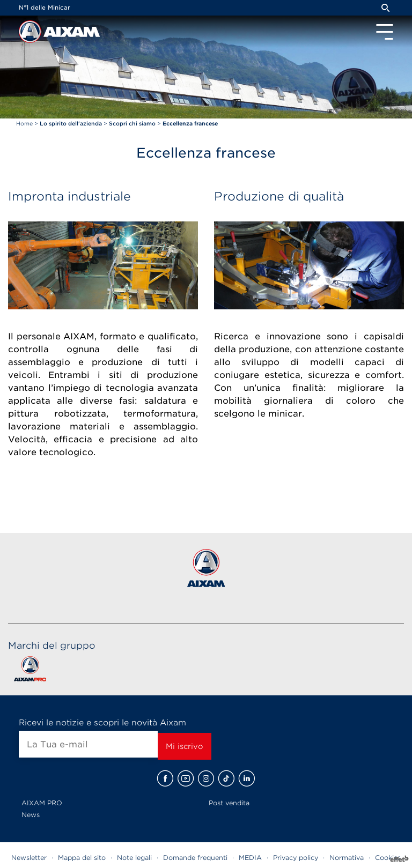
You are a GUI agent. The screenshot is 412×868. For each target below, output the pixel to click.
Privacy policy (296, 858)
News (31, 815)
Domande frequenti (195, 858)
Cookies (388, 858)
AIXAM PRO (42, 803)
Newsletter (29, 858)
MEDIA (250, 858)
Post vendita (229, 803)
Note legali (134, 858)
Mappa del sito (82, 858)
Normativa (347, 858)
